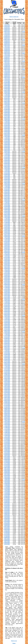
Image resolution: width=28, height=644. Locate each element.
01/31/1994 (7, 290)
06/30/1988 (7, 212)
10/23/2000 (7, 482)
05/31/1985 (7, 162)
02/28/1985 (7, 158)
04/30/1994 (7, 294)
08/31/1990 (7, 235)
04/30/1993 (7, 278)
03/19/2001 (7, 511)
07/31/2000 (7, 466)
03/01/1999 (7, 379)
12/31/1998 (7, 368)
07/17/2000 (7, 463)
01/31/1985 (7, 157)
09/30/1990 (7, 236)
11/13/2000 (7, 486)
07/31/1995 (7, 313)
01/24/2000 (7, 442)
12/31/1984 (7, 155)
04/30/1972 (7, 29)
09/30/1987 (7, 200)
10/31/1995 (7, 317)
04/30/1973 (7, 37)
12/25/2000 (7, 494)
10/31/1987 (7, 201)
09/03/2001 (7, 543)
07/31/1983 (7, 132)
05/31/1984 (7, 146)
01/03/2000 (7, 438)
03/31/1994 (7, 293)
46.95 (24, 332)
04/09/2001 (7, 515)
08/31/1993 (7, 283)
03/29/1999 (7, 384)
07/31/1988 (7, 213)
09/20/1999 (7, 418)
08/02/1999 (7, 408)
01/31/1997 (7, 337)
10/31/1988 (7, 217)
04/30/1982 (7, 112)
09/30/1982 (7, 119)
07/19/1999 (7, 406)
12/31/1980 (7, 96)
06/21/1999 (7, 400)
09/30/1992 (7, 268)
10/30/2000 (7, 484)
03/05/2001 (7, 508)
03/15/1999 (7, 381)
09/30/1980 (7, 92)
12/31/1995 (7, 319)
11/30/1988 (7, 219)
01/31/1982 (7, 108)
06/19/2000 (7, 458)
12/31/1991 (7, 256)
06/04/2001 (7, 525)
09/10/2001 (7, 544)
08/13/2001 (7, 539)
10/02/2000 (7, 478)
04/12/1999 (7, 387)
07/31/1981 (7, 100)
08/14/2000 (7, 469)
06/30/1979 (7, 76)
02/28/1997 (7, 338)
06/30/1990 (7, 232)
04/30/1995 (7, 309)
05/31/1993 (7, 279)
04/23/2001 (7, 517)
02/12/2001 (7, 504)
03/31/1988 (7, 208)
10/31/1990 (7, 237)
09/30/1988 (7, 216)
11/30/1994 (7, 302)
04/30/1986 (7, 177)
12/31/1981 (7, 107)
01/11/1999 (7, 369)
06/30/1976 (7, 52)
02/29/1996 (7, 322)
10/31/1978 (7, 71)
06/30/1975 (7, 44)
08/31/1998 (7, 363)
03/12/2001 (7, 509)
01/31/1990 (7, 225)
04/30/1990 (7, 229)
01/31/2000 (7, 443)
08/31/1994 (7, 298)
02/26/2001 (7, 507)
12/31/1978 (7, 72)
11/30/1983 (7, 138)
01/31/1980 (7, 81)
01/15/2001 (7, 498)
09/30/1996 (7, 332)
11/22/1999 (7, 430)
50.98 (24, 480)
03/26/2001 (7, 512)
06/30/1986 (7, 180)
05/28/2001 (7, 524)
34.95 (24, 151)
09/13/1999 (7, 416)
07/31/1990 (7, 233)
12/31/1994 (7, 303)
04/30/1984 (7, 145)
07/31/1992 (7, 266)
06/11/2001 (7, 527)
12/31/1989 (7, 224)
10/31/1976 (7, 54)
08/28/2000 (7, 472)
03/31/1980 (7, 84)
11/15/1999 (7, 428)
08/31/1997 (7, 346)
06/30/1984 (7, 147)
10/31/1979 (7, 79)
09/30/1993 (7, 285)
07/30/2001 (7, 536)
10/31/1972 (7, 33)
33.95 (24, 135)
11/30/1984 (7, 154)
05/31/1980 (7, 87)
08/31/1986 (7, 182)
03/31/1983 (7, 127)
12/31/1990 (7, 240)
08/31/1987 (7, 198)
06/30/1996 (7, 328)
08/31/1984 (7, 150)
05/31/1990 (7, 231)
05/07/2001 (7, 520)
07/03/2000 (7, 461)
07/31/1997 (7, 345)
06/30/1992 (7, 264)
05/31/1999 (7, 396)
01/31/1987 (7, 189)
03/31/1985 (7, 159)
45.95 (24, 315)
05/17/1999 (7, 393)
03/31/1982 (7, 111)
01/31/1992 (7, 258)
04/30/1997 (7, 341)
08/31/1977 (7, 61)
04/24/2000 (7, 447)
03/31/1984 (7, 143)
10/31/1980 (7, 93)
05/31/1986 (7, 178)
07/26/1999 (7, 407)
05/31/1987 (7, 194)
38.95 (24, 216)
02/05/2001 (7, 502)
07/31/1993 (7, 282)
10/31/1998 (7, 365)
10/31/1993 (7, 286)
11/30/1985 (7, 170)
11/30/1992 (7, 271)
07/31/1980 (7, 89)
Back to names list (14, 17)
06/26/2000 (7, 459)
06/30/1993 (7, 280)
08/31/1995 (7, 314)
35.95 (24, 167)
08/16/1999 (7, 411)
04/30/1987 (7, 193)
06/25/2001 (7, 529)
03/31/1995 (7, 307)
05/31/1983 (7, 130)
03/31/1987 (7, 192)
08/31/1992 (7, 267)
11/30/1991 (7, 255)
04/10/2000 (7, 445)
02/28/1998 (7, 354)
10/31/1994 (7, 301)
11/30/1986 (7, 186)
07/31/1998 (7, 361)
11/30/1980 (7, 95)
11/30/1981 (7, 106)
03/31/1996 (7, 324)
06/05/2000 (7, 455)
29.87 (24, 77)
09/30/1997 (7, 348)
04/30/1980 (7, 85)
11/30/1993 (7, 287)
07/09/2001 (7, 532)
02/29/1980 (7, 83)
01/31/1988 (7, 205)
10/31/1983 (7, 137)
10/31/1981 (7, 104)
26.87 (24, 53)
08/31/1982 (7, 118)
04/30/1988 (7, 209)
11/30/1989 (7, 223)
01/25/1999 (7, 372)
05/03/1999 (7, 391)
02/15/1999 (7, 376)
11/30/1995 (7, 318)
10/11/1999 (7, 422)
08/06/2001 (7, 537)
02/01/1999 (7, 373)
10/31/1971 (7, 25)
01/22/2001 (7, 500)
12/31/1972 (7, 34)
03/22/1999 (7, 383)
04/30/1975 (7, 42)
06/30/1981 (7, 99)
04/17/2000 (7, 446)
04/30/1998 (7, 357)
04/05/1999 (7, 385)
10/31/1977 (7, 63)
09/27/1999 (7, 419)
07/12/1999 (7, 404)
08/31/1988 (7, 215)
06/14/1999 (7, 399)
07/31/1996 (7, 329)
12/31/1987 (7, 204)
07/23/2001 (7, 535)
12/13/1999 (7, 434)
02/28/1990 (7, 227)
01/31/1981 (7, 98)
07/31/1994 (7, 297)
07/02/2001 (7, 531)
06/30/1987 (7, 196)
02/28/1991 (7, 243)
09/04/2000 (7, 473)
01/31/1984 (7, 141)
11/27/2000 (7, 489)
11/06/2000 (7, 485)
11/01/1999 (7, 426)
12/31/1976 (7, 56)
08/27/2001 (7, 541)
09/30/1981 (7, 103)
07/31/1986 (7, 181)
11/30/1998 (7, 367)
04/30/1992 (7, 262)
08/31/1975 (7, 45)
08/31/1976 (7, 53)
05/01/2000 (7, 449)
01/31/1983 (7, 124)
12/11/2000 (7, 492)
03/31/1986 (7, 176)
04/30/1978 (7, 67)
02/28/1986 (7, 174)
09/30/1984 (7, 151)
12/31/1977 (7, 64)
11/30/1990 (7, 239)
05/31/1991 (7, 247)
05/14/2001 (7, 521)
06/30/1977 (7, 60)
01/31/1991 (7, 241)
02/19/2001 (7, 505)
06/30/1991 (7, 248)
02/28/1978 (7, 65)
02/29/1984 (7, 142)
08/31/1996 (7, 330)
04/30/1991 (7, 245)
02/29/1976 (7, 49)
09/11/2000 (7, 474)
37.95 (24, 200)
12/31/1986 (7, 188)
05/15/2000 (7, 451)
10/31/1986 (7, 185)
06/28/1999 (7, 402)
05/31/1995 (7, 310)
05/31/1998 (7, 359)
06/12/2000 (7, 457)
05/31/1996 (7, 326)
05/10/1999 (7, 392)
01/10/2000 (7, 439)
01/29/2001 (7, 501)
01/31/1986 (7, 173)
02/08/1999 (7, 375)
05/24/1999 (7, 395)
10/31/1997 (7, 349)
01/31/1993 (7, 274)
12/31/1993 (7, 289)
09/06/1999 (7, 415)
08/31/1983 (7, 134)
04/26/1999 (7, 389)
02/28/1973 (7, 36)
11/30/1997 (7, 350)
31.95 (24, 103)
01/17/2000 (7, 441)
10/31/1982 (7, 120)
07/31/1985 (7, 165)
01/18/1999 (7, 371)
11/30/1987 (7, 202)
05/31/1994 (7, 295)
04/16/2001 (7, 516)
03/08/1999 (7, 380)
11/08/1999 (7, 427)
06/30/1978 (7, 68)
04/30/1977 (7, 58)
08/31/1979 (7, 77)
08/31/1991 (7, 251)
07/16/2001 (7, 533)
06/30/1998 (7, 360)
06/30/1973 (7, 38)
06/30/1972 (7, 30)
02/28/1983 (7, 126)
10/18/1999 (7, 423)
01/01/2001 (7, 496)
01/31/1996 (7, 321)
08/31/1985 (7, 166)
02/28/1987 (7, 190)
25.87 (24, 45)
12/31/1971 (7, 26)
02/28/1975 (7, 41)
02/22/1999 (7, 377)
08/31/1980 (7, 91)
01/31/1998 (7, 353)
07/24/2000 (7, 465)
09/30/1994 (7, 299)
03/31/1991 (7, 244)
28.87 (24, 69)
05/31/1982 (7, 114)
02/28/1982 (7, 110)
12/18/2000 (7, 493)
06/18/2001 (7, 528)
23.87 (24, 40)
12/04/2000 (7, 490)
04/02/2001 (7, 513)
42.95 (24, 268)
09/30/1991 (7, 252)
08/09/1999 (7, 410)
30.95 (24, 92)
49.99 (24, 422)
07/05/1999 (7, 403)
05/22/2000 (7, 453)
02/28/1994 (7, 291)
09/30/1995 (7, 315)
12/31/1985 (7, 172)
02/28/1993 (7, 275)
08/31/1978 (7, 69)
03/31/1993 (7, 276)
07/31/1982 (7, 116)
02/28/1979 (7, 73)
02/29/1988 (7, 206)
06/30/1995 (7, 311)
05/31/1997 (7, 342)
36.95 (24, 184)
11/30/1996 (7, 334)
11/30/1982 (7, 122)
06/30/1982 (7, 115)
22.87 (24, 32)
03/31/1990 (7, 228)
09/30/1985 (7, 167)
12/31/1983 (7, 139)
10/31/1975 (7, 46)
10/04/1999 (7, 420)
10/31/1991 (7, 254)
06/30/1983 (7, 131)
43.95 (24, 285)
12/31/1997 (7, 352)
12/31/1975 (7, 48)
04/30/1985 (7, 161)
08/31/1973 (7, 40)
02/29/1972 (7, 28)
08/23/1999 (7, 412)
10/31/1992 (7, 270)
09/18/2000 (7, 476)
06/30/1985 (7, 163)
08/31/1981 (7, 102)
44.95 (24, 299)
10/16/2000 (7, 481)
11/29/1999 (7, 431)
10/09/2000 (7, 480)
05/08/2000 (7, 450)
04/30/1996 (7, 325)
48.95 (24, 364)
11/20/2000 (7, 488)
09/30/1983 (7, 135)
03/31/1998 (7, 356)
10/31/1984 (7, 153)
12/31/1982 (7, 123)
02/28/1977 (7, 57)
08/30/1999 (7, 414)
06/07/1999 (7, 398)
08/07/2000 (7, 467)
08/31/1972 (7, 32)
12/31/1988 (7, 220)
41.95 (24, 252)
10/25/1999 (7, 424)
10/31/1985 (7, 169)
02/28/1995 (7, 306)
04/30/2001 (7, 519)
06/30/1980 (7, 88)
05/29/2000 (7, 454)
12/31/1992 (7, 272)
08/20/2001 (7, 540)
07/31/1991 (7, 250)
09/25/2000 (7, 477)
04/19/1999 (7, 388)
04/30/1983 (7, 128)
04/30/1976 (7, 50)
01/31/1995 (7, 305)
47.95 (24, 348)
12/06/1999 (7, 433)
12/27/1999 (7, 437)
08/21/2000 (7, 470)
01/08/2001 (7, 497)
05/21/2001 (7, 523)
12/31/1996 (7, 336)
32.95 (24, 119)
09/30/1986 (7, 184)
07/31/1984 (7, 149)
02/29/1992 (7, 259)
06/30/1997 (7, 344)
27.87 (24, 61)
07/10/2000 (7, 462)
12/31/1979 (7, 80)
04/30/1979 (7, 75)
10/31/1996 (7, 333)
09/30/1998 (7, 364)
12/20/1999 (7, 435)
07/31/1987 (7, 197)
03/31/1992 (7, 260)
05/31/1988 (7, 211)
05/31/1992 (7, 263)
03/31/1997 (7, 340)
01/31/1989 (7, 221)
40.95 (24, 236)
